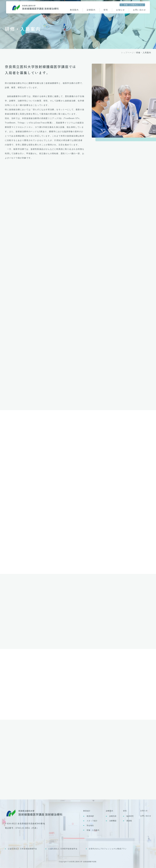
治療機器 (113, 821)
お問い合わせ (146, 816)
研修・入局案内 (93, 830)
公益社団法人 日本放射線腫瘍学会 (22, 849)
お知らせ (144, 811)
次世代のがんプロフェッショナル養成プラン (108, 849)
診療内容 (113, 816)
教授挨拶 (90, 816)
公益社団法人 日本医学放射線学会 (63, 849)
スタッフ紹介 (92, 821)
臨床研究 (130, 816)
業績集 (129, 821)
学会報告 (90, 825)
